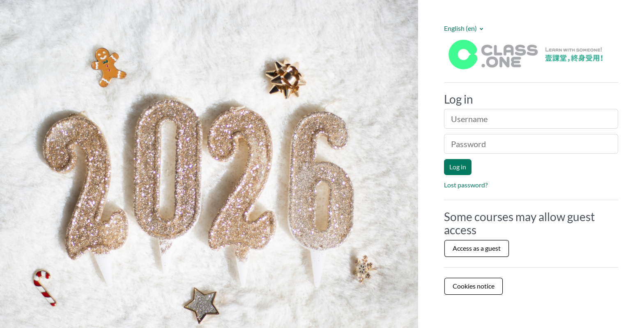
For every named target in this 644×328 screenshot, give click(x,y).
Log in (458, 167)
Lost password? (466, 185)
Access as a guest (477, 248)
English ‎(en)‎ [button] (461, 28)
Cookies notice (474, 286)
